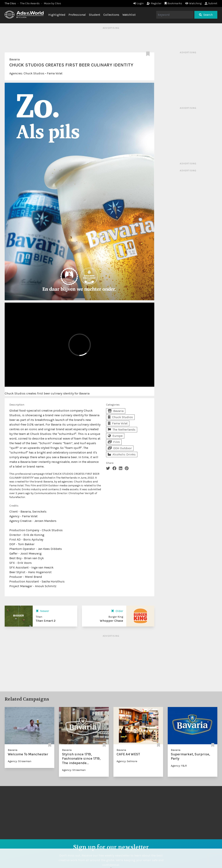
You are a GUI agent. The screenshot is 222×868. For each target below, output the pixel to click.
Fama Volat (55, 73)
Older (117, 611)
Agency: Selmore (127, 761)
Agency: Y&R (179, 766)
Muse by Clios (52, 3)
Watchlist (129, 15)
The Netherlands (122, 430)
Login (138, 3)
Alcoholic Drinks (122, 454)
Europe (115, 436)
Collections (111, 15)
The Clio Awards (30, 3)
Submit (211, 3)
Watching (193, 3)
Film (114, 442)
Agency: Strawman (20, 761)
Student (95, 15)
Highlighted (57, 15)
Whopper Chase (111, 621)
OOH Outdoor (120, 448)
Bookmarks (173, 3)
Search (206, 15)
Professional (77, 15)
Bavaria (14, 59)
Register (154, 3)
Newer (42, 611)
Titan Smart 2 (46, 621)
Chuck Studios (34, 73)
